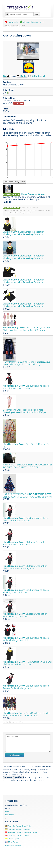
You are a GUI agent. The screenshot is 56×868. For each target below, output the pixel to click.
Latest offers (10, 815)
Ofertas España (12, 839)
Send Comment (15, 755)
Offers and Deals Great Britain (17, 836)
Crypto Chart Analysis (13, 845)
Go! (37, 14)
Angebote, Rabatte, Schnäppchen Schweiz (22, 832)
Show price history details (14, 182)
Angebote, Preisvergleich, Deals (18, 826)
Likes (7, 812)
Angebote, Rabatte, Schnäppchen (19, 829)
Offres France (11, 842)
